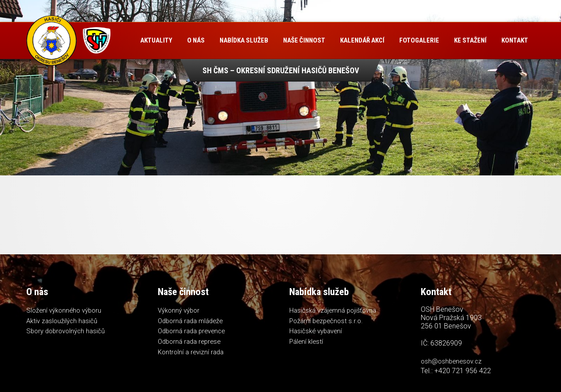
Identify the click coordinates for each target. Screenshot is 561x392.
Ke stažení (472, 40)
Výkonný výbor (179, 310)
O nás (197, 40)
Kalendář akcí (364, 40)
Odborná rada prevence (193, 332)
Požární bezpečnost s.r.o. (327, 321)
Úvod (123, 41)
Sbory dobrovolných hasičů (66, 332)
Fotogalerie (421, 40)
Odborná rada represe (191, 342)
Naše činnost (305, 40)
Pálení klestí (307, 342)
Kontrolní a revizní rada (191, 353)
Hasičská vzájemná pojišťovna (333, 310)
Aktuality (158, 40)
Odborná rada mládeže (192, 321)
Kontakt (133, 77)
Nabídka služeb (245, 40)
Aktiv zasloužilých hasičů (62, 321)
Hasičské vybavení (316, 332)
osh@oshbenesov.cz (452, 361)
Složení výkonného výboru (64, 310)
